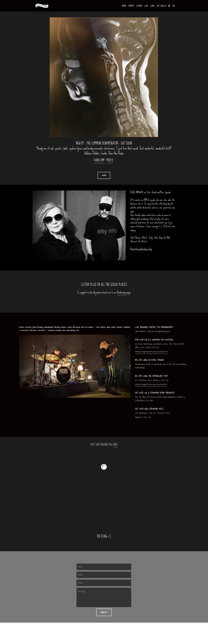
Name (80, 567)
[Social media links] (169, 6)
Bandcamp (121, 292)
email (104, 175)
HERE (115, 445)
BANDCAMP (99, 160)
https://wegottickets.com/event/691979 (151, 385)
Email (80, 575)
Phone (80, 583)
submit (104, 612)
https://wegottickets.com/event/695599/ (151, 352)
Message (82, 592)
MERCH (110, 160)
